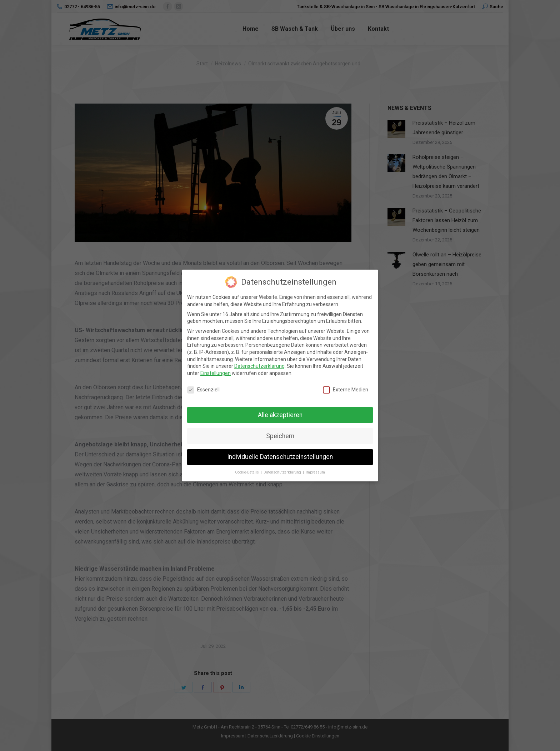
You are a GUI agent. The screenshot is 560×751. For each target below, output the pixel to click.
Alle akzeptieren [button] (280, 415)
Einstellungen (216, 373)
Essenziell (203, 390)
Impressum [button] (315, 472)
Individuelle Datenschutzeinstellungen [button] (280, 457)
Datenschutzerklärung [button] (283, 472)
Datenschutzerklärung (259, 366)
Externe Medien (346, 390)
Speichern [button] (280, 436)
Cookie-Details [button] (247, 472)
